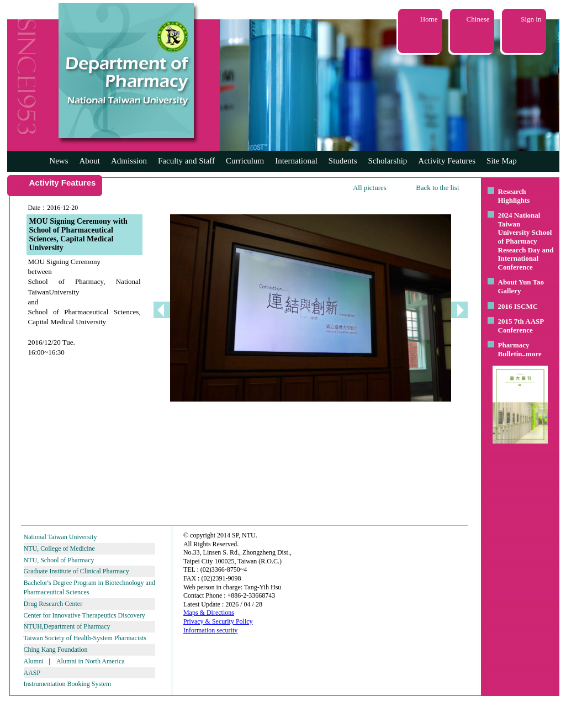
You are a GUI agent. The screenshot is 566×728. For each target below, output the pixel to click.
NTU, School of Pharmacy (59, 560)
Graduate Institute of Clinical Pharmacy (76, 571)
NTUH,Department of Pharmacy (67, 626)
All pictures (370, 188)
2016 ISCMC (518, 306)
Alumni (34, 661)
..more (532, 354)
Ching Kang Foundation (56, 650)
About (89, 161)
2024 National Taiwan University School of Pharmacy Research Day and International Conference (526, 241)
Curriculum (245, 161)
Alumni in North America (91, 661)
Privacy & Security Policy (218, 621)
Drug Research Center (53, 604)
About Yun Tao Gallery (521, 286)
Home (429, 19)
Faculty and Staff (186, 161)
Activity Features (447, 161)
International (296, 161)
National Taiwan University (60, 537)
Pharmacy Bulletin (514, 349)
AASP (32, 673)
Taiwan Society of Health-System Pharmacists (85, 638)
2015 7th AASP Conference (521, 326)
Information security (210, 630)
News (59, 161)
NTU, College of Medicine (59, 548)
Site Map (502, 161)
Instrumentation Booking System (68, 684)
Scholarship (388, 161)
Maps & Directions (209, 613)
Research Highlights (514, 196)
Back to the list (437, 188)
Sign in (531, 19)
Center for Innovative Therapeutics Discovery (84, 615)
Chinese (478, 19)
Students (343, 161)
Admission (129, 161)
